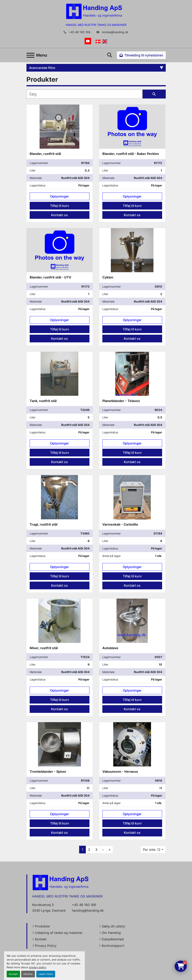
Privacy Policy (46, 946)
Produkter (42, 926)
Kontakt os (59, 215)
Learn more (46, 974)
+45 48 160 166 (79, 32)
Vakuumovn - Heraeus (120, 772)
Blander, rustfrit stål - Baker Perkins (131, 154)
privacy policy (38, 967)
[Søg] (84, 94)
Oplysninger (59, 196)
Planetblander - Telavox (121, 401)
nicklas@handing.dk (115, 32)
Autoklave (110, 648)
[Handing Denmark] (61, 882)
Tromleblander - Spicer (48, 772)
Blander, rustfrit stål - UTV (50, 277)
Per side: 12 (152, 850)
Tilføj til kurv (60, 206)
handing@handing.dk (88, 910)
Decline (28, 974)
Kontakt (41, 939)
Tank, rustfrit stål (43, 401)
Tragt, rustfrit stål (44, 524)
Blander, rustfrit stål (45, 154)
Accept (13, 974)
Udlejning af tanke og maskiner (59, 933)
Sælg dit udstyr (114, 926)
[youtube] (88, 41)
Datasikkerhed (113, 939)
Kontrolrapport (113, 946)
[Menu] (30, 55)
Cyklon (108, 277)
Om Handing (111, 933)
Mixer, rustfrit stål (44, 648)
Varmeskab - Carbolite (120, 524)
